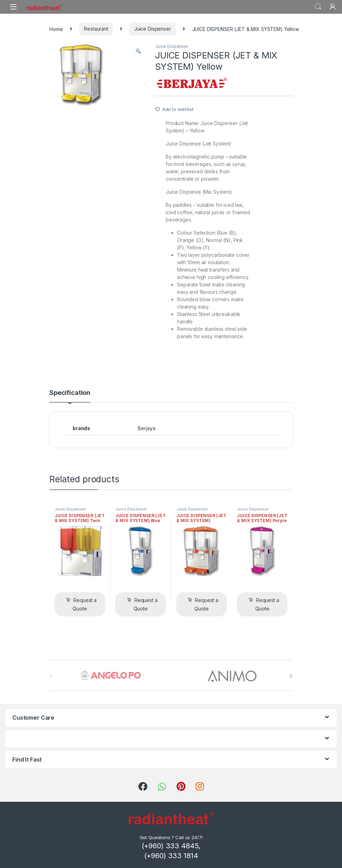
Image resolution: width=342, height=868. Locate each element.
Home (56, 29)
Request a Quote (85, 604)
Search (318, 7)
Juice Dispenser (152, 29)
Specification (70, 393)
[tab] (70, 396)
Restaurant (96, 29)
